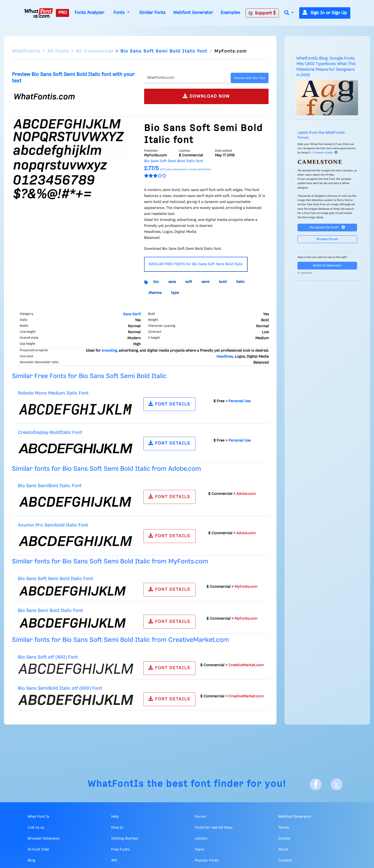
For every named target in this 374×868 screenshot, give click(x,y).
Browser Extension (44, 839)
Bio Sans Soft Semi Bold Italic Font (55, 579)
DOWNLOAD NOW (206, 96)
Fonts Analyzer (89, 13)
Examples (230, 13)
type (175, 293)
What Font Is (38, 817)
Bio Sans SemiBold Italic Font (50, 486)
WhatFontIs (26, 51)
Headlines (225, 357)
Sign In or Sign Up (325, 13)
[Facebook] (316, 784)
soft (189, 282)
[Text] (187, 78)
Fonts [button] (120, 13)
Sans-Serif (132, 314)
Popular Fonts (207, 861)
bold (223, 282)
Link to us (36, 828)
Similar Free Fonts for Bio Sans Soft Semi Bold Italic (89, 376)
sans (172, 282)
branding (109, 351)
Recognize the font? (327, 227)
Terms (284, 828)
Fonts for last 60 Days (214, 828)
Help (115, 817)
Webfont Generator (193, 13)
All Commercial (95, 51)
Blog (31, 861)
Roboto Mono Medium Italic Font (53, 393)
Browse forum (327, 239)
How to (117, 828)
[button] (289, 13)
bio (156, 282)
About (283, 850)
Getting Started (125, 839)
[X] (337, 784)
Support (262, 13)
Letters (201, 839)
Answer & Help (326, 153)
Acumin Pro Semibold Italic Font (53, 525)
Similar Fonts (152, 13)
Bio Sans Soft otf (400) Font (48, 657)
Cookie (284, 839)
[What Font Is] (39, 13)
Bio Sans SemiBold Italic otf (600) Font (60, 688)
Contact (285, 861)
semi (205, 282)
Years (199, 850)
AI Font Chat (38, 850)
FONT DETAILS (169, 404)
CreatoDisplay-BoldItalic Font (50, 433)
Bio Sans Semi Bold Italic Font (50, 611)
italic (240, 282)
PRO (63, 13)
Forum (200, 817)
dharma (155, 293)
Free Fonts (120, 850)
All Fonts (58, 51)
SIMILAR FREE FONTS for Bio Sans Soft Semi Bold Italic (196, 264)
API (114, 861)
